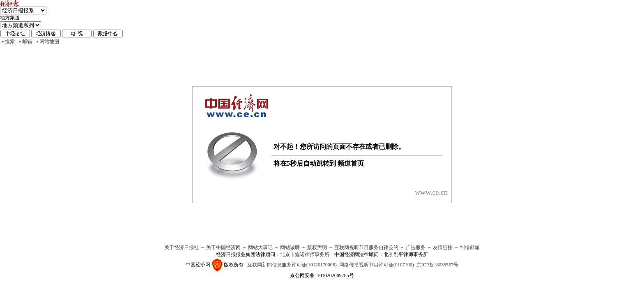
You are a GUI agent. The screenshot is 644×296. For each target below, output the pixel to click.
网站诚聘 (290, 247)
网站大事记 (260, 247)
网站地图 (49, 42)
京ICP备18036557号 (438, 265)
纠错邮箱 (470, 247)
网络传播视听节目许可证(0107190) (377, 265)
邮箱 (27, 42)
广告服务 (416, 247)
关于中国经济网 (223, 247)
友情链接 (443, 247)
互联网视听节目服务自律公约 (366, 247)
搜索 (10, 42)
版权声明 (317, 247)
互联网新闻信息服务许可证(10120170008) (292, 265)
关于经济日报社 (182, 247)
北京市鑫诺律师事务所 (305, 254)
